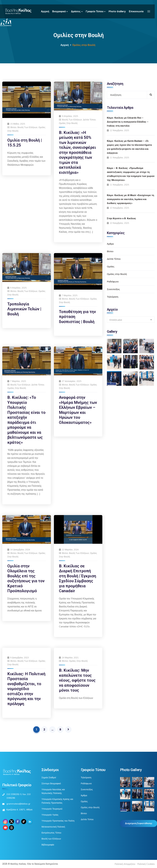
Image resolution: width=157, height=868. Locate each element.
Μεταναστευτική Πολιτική (53, 827)
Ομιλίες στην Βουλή (68, 123)
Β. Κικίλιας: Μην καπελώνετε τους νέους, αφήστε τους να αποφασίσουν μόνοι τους (77, 680)
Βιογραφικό (59, 11)
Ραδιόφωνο (113, 282)
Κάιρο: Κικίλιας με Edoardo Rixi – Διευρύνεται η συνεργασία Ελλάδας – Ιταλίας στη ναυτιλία (128, 122)
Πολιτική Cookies (146, 864)
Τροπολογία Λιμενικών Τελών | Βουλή (24, 309)
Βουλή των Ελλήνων (27, 127)
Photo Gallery (117, 11)
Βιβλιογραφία (48, 845)
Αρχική (45, 11)
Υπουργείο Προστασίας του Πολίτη (58, 821)
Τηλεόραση (113, 297)
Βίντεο (13, 127)
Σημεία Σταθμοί (49, 778)
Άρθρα (110, 244)
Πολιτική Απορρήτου (125, 864)
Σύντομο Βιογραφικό (51, 783)
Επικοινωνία (136, 11)
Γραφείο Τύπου (95, 11)
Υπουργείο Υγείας (50, 815)
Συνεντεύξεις (113, 289)
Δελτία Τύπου (89, 120)
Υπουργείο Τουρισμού (52, 809)
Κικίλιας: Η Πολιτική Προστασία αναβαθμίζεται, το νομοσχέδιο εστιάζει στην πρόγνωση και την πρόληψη (26, 689)
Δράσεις (76, 11)
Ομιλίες (111, 267)
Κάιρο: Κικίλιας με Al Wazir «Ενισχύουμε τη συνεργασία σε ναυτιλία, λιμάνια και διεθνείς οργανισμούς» (131, 199)
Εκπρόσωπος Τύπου (51, 833)
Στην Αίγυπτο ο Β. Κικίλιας (121, 218)
